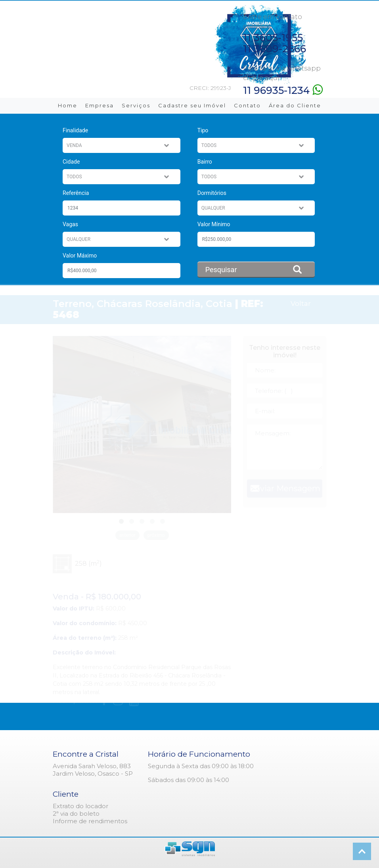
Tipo (203, 130)
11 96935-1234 (283, 90)
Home (68, 105)
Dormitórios (212, 193)
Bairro (205, 162)
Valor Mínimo (214, 224)
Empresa (100, 105)
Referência (76, 193)
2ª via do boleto (76, 814)
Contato (247, 105)
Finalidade (75, 130)
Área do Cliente (295, 105)
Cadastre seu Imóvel (192, 105)
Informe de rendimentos (90, 821)
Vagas (70, 224)
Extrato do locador (80, 806)
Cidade (71, 162)
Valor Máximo (80, 256)
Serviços (136, 105)
